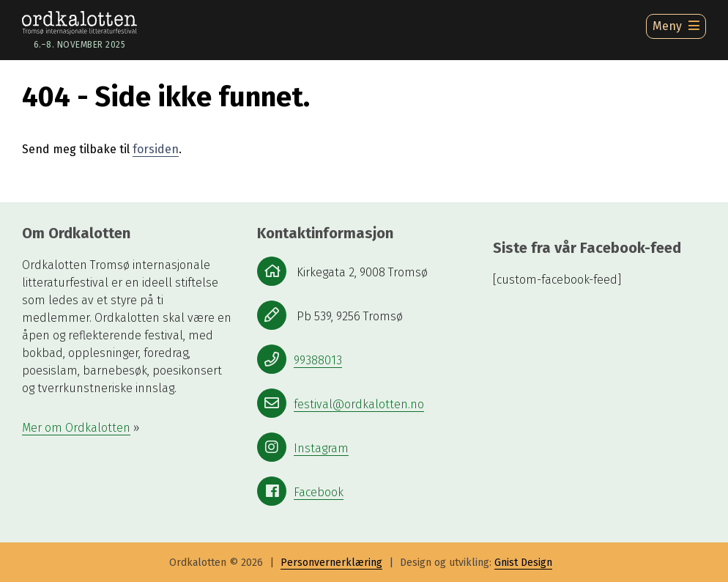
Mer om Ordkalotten (76, 428)
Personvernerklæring (331, 563)
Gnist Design (523, 563)
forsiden (156, 149)
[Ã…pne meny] (676, 26)
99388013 (318, 360)
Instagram (321, 448)
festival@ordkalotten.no (359, 404)
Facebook (319, 492)
